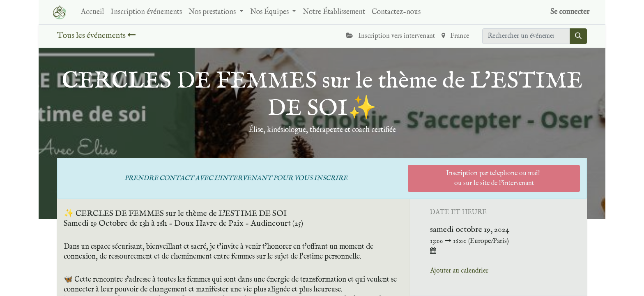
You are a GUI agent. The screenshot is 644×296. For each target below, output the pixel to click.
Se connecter (570, 12)
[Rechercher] (578, 36)
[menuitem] (92, 12)
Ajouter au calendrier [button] (459, 271)
